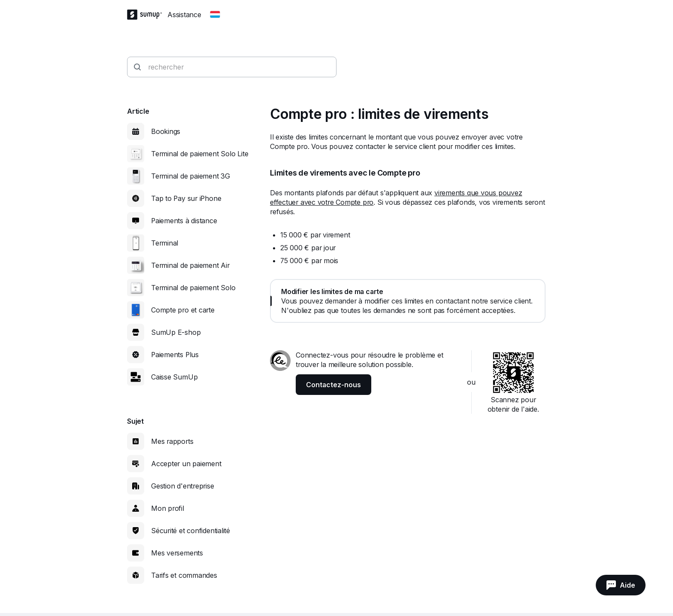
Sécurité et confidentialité (191, 531)
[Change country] (215, 15)
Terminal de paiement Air (190, 265)
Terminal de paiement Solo (193, 288)
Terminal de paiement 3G (191, 176)
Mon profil (168, 508)
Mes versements (177, 553)
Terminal (165, 243)
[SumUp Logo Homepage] (147, 15)
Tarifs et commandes (184, 575)
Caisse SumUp (174, 377)
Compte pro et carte (183, 310)
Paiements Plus (175, 355)
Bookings (166, 131)
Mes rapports (172, 441)
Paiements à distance (184, 221)
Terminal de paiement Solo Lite (200, 154)
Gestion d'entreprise (183, 486)
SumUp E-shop (176, 332)
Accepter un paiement (186, 464)
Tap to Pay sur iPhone (186, 198)
